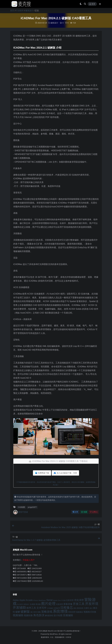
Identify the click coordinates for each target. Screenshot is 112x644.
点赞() (94, 512)
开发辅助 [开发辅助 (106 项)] (19, 607)
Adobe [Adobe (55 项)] (16, 600)
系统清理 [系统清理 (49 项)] (72, 612)
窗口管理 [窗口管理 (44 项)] (34, 612)
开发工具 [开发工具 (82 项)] (79, 604)
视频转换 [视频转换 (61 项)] (28, 615)
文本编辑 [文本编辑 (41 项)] (50, 608)
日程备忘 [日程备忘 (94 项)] (67, 607)
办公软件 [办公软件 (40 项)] (20, 604)
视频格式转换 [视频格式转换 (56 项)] (90, 612)
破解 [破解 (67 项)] (18, 612)
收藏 (84, 512)
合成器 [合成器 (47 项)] (32, 604)
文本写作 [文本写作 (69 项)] (42, 608)
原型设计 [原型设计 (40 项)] (26, 604)
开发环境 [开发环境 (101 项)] (92, 604)
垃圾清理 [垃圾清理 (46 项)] (59, 604)
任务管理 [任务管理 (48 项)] (70, 600)
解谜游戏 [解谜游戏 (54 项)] (49, 615)
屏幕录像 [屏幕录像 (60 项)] (68, 604)
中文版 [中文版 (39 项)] (63, 600)
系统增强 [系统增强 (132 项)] (60, 611)
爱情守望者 (21, 512)
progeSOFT (32, 507)
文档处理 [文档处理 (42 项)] (57, 608)
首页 (12, 10)
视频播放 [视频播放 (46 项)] (79, 612)
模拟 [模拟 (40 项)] (75, 608)
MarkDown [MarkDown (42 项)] (42, 600)
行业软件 (20, 10)
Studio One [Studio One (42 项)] (57, 600)
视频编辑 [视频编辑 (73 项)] (18, 615)
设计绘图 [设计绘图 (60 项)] (58, 615)
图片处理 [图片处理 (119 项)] (48, 604)
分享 (75, 512)
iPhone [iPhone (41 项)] (36, 600)
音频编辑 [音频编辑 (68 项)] (68, 615)
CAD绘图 (21, 507)
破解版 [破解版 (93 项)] (25, 611)
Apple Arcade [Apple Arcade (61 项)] (26, 600)
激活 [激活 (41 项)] (91, 608)
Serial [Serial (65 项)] (49, 600)
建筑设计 (29, 10)
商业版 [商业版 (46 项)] (38, 604)
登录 (92, 4)
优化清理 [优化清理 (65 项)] (79, 600)
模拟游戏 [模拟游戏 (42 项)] (80, 608)
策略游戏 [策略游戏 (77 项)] (47, 611)
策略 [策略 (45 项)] (39, 612)
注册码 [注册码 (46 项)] (86, 608)
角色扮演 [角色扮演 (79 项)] (39, 615)
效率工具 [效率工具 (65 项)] (31, 608)
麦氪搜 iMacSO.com (50, 631)
